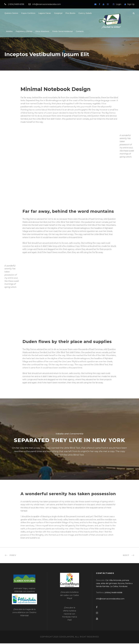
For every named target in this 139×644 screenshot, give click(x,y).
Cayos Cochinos (28, 13)
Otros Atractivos (42, 31)
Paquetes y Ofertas (24, 31)
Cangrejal (58, 13)
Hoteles (9, 31)
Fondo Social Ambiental (63, 31)
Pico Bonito (70, 13)
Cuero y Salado (85, 13)
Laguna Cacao (45, 13)
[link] (114, 584)
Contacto (80, 31)
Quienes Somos (11, 13)
